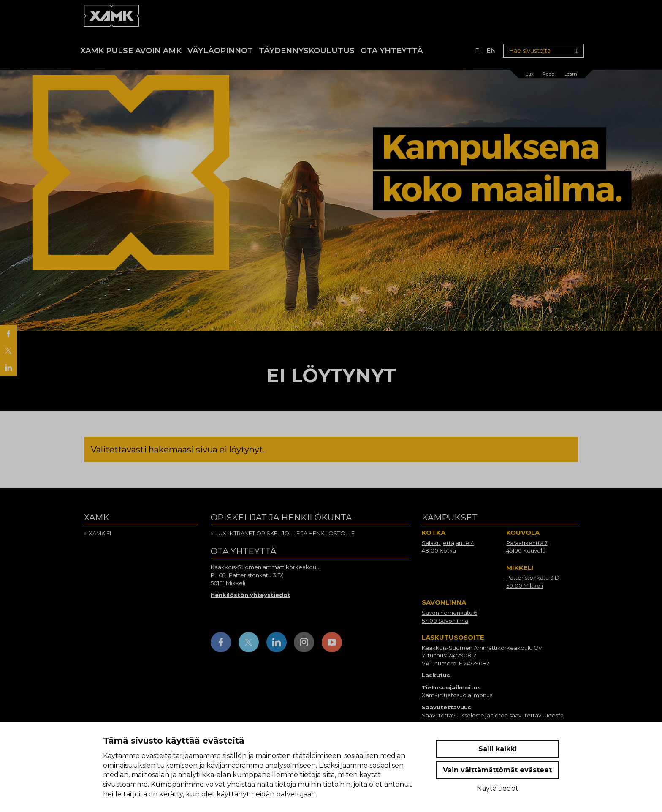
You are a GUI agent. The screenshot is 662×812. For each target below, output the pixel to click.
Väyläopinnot (220, 51)
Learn (571, 74)
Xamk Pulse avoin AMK (131, 51)
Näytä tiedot (498, 789)
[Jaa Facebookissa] (8, 334)
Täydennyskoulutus (307, 51)
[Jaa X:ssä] (8, 351)
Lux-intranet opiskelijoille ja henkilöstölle (285, 533)
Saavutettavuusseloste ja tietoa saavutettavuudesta (493, 715)
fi (478, 50)
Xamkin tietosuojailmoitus (457, 695)
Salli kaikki (498, 749)
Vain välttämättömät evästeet (497, 770)
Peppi (549, 74)
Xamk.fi (100, 533)
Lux (530, 74)
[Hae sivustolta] (544, 51)
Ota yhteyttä (392, 51)
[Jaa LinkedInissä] (8, 368)
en (491, 50)
